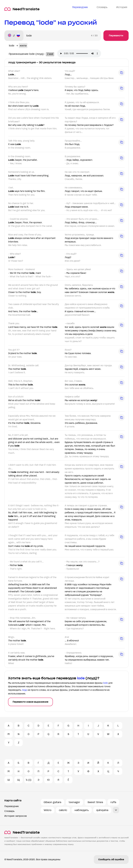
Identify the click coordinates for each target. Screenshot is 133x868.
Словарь (9, 811)
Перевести (116, 36)
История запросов (16, 816)
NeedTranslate (22, 9)
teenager (74, 802)
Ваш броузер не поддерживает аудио (80, 54)
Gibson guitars (52, 802)
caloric (63, 810)
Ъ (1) (28, 780)
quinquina (102, 810)
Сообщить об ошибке (111, 860)
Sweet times (95, 802)
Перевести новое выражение (30, 702)
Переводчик (12, 806)
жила (23, 46)
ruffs (113, 802)
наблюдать (82, 810)
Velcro (48, 810)
